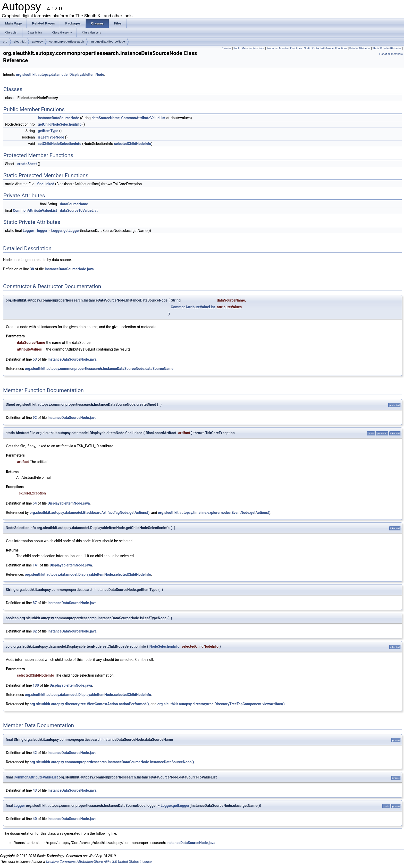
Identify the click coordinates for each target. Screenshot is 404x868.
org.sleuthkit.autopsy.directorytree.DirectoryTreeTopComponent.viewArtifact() (221, 704)
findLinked (46, 184)
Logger (28, 231)
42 (35, 753)
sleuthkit (20, 42)
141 (36, 565)
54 (35, 503)
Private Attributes (360, 48)
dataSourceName (106, 118)
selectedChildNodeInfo (133, 144)
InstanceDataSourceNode (108, 42)
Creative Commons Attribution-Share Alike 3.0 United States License (99, 862)
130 (36, 685)
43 (35, 790)
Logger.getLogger (66, 231)
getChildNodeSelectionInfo (60, 124)
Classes (227, 48)
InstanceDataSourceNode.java (69, 269)
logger (42, 231)
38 (32, 269)
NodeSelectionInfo (165, 646)
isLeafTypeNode (51, 137)
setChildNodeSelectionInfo (60, 144)
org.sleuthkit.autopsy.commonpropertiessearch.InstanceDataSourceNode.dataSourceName (99, 369)
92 (35, 418)
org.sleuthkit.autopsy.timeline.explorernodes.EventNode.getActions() (214, 513)
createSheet (27, 164)
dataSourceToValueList (79, 210)
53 (35, 359)
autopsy (37, 42)
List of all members (391, 54)
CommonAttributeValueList (143, 118)
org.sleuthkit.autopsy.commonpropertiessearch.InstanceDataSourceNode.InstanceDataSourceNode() (112, 762)
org (5, 42)
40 (35, 819)
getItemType (48, 131)
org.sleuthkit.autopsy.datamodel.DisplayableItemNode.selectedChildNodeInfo (88, 574)
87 (35, 603)
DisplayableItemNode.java (69, 503)
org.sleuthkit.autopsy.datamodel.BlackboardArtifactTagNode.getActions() (90, 513)
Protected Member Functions (284, 48)
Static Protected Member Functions (326, 48)
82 (35, 631)
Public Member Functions (249, 48)
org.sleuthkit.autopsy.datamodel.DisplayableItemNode (60, 75)
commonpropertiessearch (67, 42)
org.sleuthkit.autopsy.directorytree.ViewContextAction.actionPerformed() (89, 704)
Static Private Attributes (387, 48)
